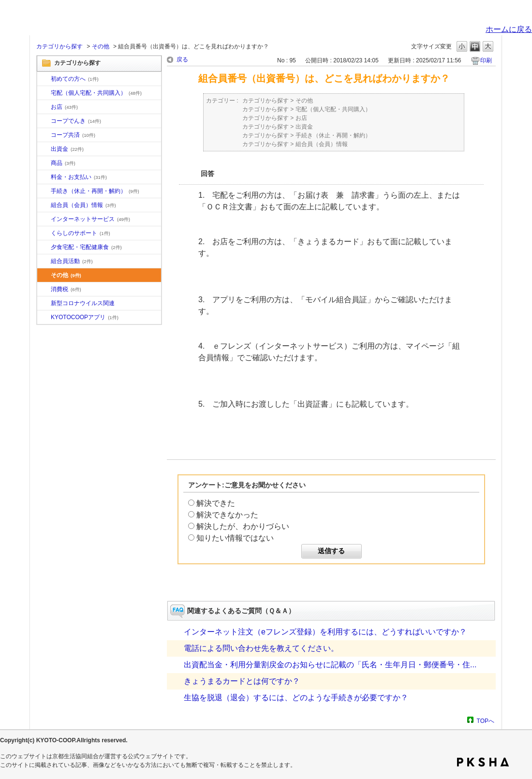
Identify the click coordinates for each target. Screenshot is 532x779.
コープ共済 (73, 135)
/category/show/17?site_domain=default (44, 248)
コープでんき (76, 121)
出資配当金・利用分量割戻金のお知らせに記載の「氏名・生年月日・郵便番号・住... (330, 665)
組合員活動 (72, 261)
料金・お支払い (79, 177)
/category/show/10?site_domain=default (44, 79)
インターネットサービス (90, 219)
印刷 (486, 60)
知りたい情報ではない (235, 538)
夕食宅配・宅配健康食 (86, 247)
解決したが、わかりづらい (243, 526)
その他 (101, 46)
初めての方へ (75, 79)
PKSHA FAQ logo (483, 762)
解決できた (216, 503)
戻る (182, 59)
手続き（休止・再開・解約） (95, 191)
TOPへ (486, 721)
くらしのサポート (81, 233)
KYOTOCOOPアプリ (85, 317)
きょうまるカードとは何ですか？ (242, 681)
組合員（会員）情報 (83, 205)
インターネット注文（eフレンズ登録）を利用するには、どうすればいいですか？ (325, 632)
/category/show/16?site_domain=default (44, 234)
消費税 (66, 289)
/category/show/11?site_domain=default (44, 163)
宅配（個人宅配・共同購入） (96, 93)
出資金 (67, 149)
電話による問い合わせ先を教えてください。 (261, 648)
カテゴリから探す (59, 46)
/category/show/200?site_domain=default (44, 318)
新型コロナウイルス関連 (83, 303)
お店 (64, 107)
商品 (63, 163)
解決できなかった (227, 515)
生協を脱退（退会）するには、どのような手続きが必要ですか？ (296, 698)
